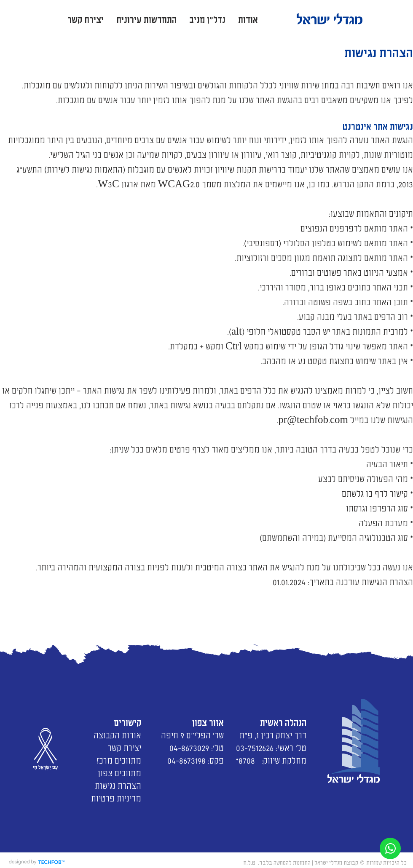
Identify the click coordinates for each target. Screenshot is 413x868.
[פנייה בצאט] (390, 848)
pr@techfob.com (313, 419)
